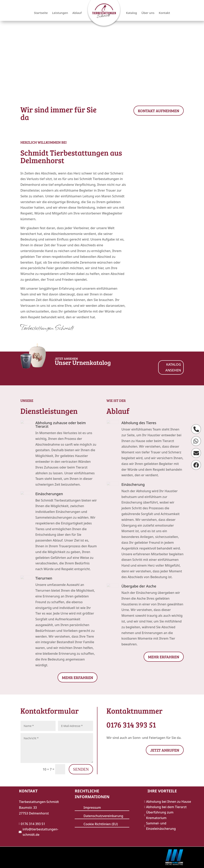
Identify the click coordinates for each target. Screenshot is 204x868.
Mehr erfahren (78, 677)
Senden (81, 769)
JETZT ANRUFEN (165, 750)
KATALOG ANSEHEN (173, 367)
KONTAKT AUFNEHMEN (159, 111)
